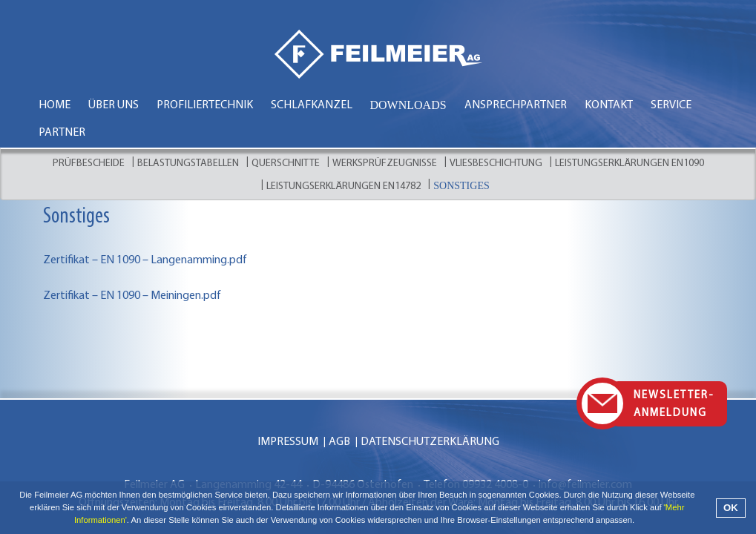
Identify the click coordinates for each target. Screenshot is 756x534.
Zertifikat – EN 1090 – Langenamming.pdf (145, 260)
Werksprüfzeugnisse (385, 164)
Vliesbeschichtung (496, 164)
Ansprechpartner (516, 105)
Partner (62, 133)
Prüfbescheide (89, 164)
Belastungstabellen (188, 164)
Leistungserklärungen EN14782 (344, 187)
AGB (339, 413)
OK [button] (731, 508)
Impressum (288, 413)
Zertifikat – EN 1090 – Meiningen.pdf (132, 296)
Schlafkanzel (312, 105)
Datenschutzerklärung (430, 413)
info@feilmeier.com (585, 456)
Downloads (408, 105)
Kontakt (609, 105)
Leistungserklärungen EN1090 (630, 164)
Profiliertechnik (205, 105)
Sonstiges (461, 186)
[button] (638, 522)
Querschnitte (286, 164)
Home (55, 105)
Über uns (114, 105)
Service (671, 105)
